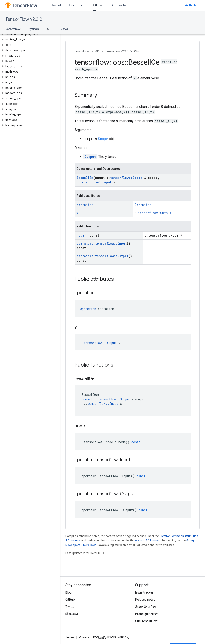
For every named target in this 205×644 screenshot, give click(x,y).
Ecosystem (120, 5)
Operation (143, 205)
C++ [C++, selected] (50, 29)
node (80, 235)
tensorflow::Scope (126, 178)
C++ (137, 51)
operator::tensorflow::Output (102, 256)
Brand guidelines (147, 614)
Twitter (70, 607)
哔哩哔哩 (72, 614)
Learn (73, 5)
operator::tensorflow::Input (101, 243)
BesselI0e (85, 178)
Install (56, 5)
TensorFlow (82, 51)
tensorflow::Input (96, 182)
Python (34, 29)
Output (90, 157)
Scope (103, 139)
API (97, 51)
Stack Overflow (146, 607)
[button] (29, 34)
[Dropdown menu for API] (102, 5)
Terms (70, 637)
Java (64, 29)
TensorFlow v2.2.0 (24, 19)
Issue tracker (144, 592)
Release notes (145, 600)
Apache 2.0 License (148, 540)
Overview (13, 29)
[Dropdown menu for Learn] (83, 5)
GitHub (191, 5)
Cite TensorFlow (146, 621)
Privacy (84, 637)
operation (85, 205)
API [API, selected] (95, 5)
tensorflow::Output (155, 213)
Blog (68, 592)
